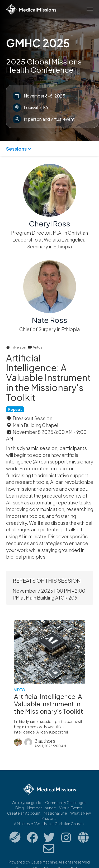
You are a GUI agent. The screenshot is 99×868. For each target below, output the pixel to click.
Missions (49, 818)
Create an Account (24, 813)
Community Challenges (66, 802)
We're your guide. (27, 802)
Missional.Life (55, 813)
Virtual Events (71, 808)
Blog (20, 808)
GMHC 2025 (38, 43)
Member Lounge (41, 808)
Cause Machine (44, 862)
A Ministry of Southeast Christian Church (49, 824)
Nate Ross (50, 320)
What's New (81, 813)
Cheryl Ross (49, 223)
